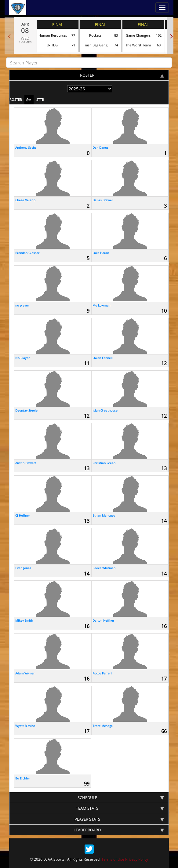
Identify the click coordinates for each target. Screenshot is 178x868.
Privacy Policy (137, 859)
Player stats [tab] (119, 819)
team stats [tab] (120, 808)
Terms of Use (113, 859)
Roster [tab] (122, 75)
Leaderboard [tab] (119, 830)
